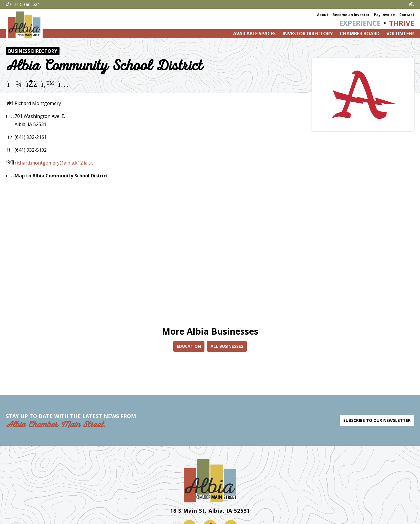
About (323, 15)
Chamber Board (360, 34)
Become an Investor (351, 15)
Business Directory (33, 51)
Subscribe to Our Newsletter (377, 420)
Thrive (402, 23)
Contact (407, 15)
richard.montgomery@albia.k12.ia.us (54, 163)
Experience (360, 23)
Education (189, 346)
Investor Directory (308, 34)
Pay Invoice (384, 15)
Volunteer (400, 34)
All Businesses (227, 346)
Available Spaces (254, 34)
